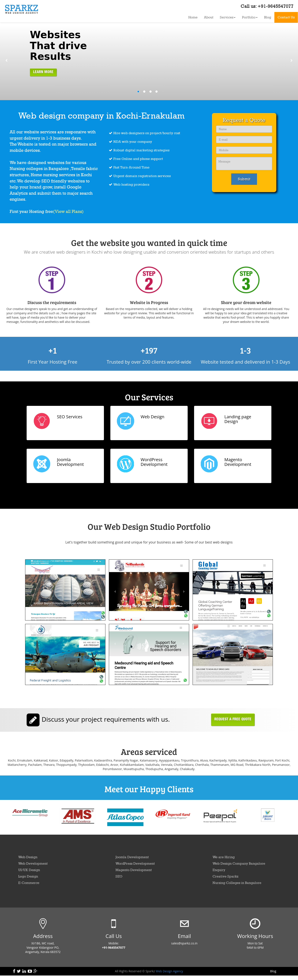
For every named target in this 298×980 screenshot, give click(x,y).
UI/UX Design (29, 870)
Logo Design (28, 876)
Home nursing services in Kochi (61, 175)
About (209, 17)
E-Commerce (29, 883)
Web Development (33, 863)
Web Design (153, 417)
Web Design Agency (169, 971)
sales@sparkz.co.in (184, 943)
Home (193, 17)
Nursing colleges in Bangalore (40, 169)
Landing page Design (238, 419)
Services (228, 17)
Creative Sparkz (225, 876)
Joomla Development (70, 462)
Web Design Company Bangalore (239, 863)
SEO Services (70, 417)
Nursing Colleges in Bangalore (237, 883)
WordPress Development (154, 462)
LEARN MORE (43, 72)
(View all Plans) (68, 211)
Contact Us (286, 17)
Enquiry (219, 870)
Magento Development (238, 462)
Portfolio (250, 17)
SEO (46, 181)
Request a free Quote (233, 720)
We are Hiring (224, 857)
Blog (268, 17)
